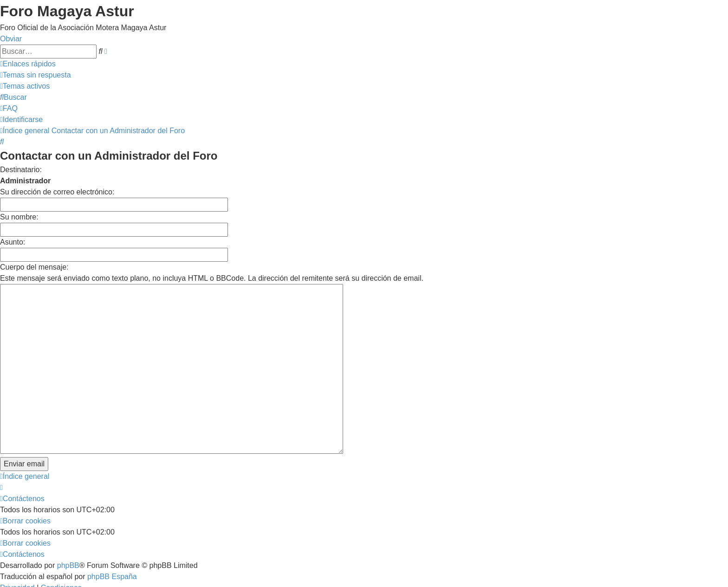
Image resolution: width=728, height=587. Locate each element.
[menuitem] (36, 75)
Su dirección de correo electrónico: (57, 192)
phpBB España (112, 524)
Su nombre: (19, 217)
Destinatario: (21, 170)
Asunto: (13, 242)
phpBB (68, 513)
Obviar (11, 39)
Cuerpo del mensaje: (34, 267)
